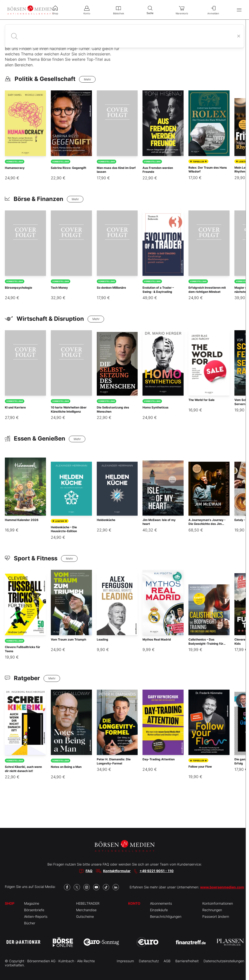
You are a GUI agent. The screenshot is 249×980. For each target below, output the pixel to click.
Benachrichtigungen (166, 916)
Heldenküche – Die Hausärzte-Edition (64, 529)
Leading (102, 639)
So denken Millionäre (111, 288)
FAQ (89, 871)
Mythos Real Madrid (157, 639)
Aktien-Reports (36, 916)
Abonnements (161, 903)
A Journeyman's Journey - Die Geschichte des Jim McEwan (207, 524)
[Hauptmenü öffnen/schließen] (239, 10)
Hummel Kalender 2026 (22, 520)
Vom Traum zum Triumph (68, 639)
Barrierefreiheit (187, 961)
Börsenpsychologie (18, 288)
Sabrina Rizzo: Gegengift (69, 168)
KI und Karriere (15, 407)
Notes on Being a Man (66, 767)
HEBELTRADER (88, 903)
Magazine (32, 903)
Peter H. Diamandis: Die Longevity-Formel (114, 761)
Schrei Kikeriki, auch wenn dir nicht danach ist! (23, 769)
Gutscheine (85, 916)
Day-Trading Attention (159, 759)
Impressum (125, 961)
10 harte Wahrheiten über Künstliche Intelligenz (69, 409)
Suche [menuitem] (150, 10)
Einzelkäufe (159, 910)
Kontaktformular (117, 871)
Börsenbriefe (34, 910)
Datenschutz (149, 961)
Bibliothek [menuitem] (118, 10)
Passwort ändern (216, 916)
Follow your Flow (200, 767)
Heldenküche (106, 520)
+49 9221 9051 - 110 (157, 871)
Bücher (30, 923)
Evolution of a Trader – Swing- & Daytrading (158, 290)
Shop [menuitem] (55, 10)
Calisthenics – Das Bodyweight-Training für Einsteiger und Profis (206, 644)
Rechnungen (212, 910)
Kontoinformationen (218, 903)
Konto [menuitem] (87, 10)
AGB (167, 961)
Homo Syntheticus (156, 407)
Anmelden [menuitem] (213, 10)
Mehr (87, 79)
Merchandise (86, 910)
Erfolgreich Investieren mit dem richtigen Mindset (207, 290)
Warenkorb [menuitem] (182, 10)
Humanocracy (15, 168)
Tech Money (59, 288)
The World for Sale (201, 400)
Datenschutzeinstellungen (224, 961)
